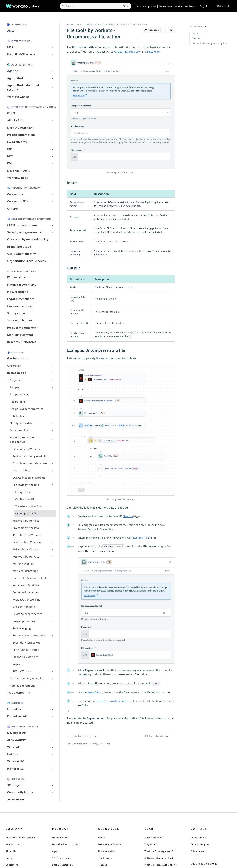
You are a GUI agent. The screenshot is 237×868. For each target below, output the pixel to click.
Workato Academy (185, 6)
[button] (52, 31)
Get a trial (223, 6)
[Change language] (205, 6)
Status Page (165, 6)
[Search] (95, 6)
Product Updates (147, 6)
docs (36, 6)
